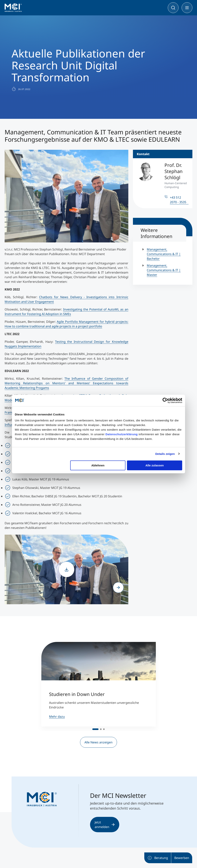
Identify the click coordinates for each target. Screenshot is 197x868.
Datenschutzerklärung (122, 434)
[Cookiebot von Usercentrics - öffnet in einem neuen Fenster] (165, 400)
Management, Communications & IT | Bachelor (164, 254)
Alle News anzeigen (98, 742)
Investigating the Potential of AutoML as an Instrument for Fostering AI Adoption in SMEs (66, 312)
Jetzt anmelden (105, 825)
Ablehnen (98, 465)
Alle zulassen (155, 465)
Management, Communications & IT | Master (164, 270)
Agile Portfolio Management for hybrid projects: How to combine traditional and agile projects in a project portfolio (66, 324)
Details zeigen (165, 454)
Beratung (158, 858)
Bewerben (182, 858)
